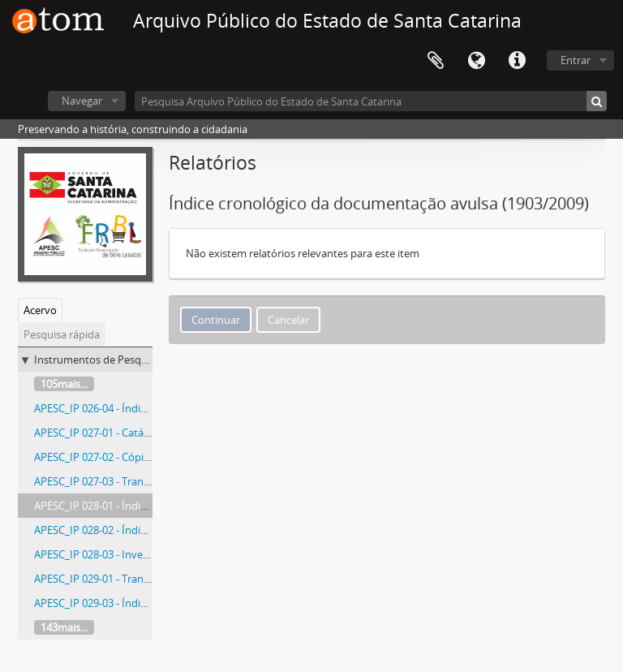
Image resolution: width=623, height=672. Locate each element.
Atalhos (517, 61)
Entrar (576, 60)
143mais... (64, 627)
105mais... (64, 384)
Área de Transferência (436, 61)
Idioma (476, 61)
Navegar (82, 101)
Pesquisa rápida (62, 334)
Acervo (40, 310)
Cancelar (288, 320)
